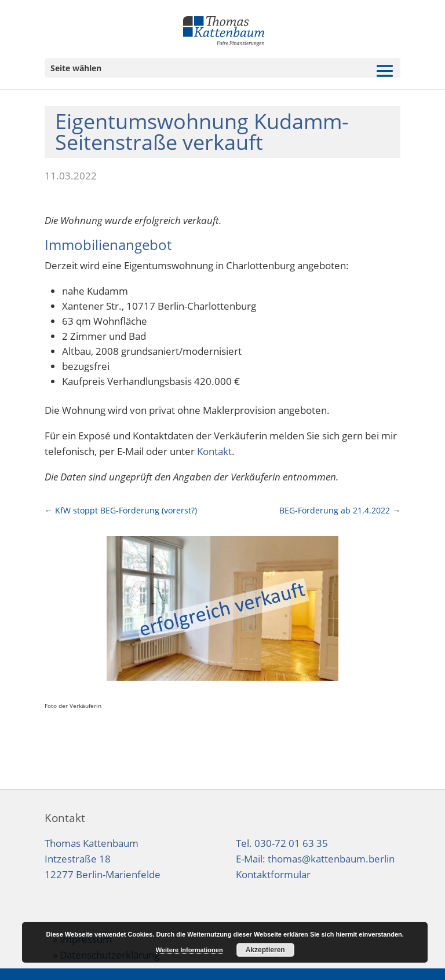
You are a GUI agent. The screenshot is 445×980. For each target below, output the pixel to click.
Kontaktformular (273, 874)
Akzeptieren (265, 950)
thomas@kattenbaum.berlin (331, 859)
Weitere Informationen (189, 950)
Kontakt (214, 451)
